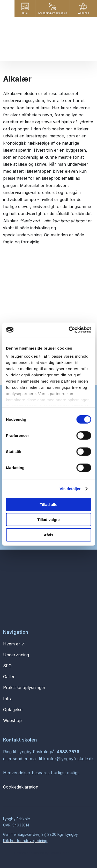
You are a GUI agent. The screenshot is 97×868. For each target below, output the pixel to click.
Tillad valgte (48, 520)
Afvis (48, 535)
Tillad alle (48, 504)
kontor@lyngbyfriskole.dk (68, 759)
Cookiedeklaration (21, 787)
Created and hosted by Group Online (42, 853)
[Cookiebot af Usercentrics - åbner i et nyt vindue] (69, 330)
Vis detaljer (70, 489)
